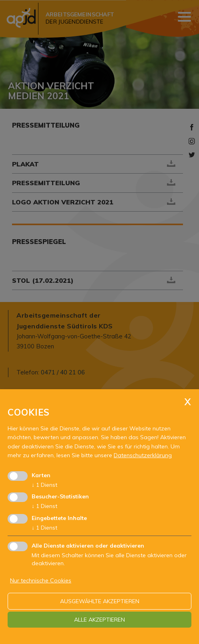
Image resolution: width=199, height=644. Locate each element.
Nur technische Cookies (41, 580)
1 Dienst (44, 485)
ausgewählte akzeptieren (100, 601)
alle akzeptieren (99, 620)
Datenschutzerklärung (143, 455)
